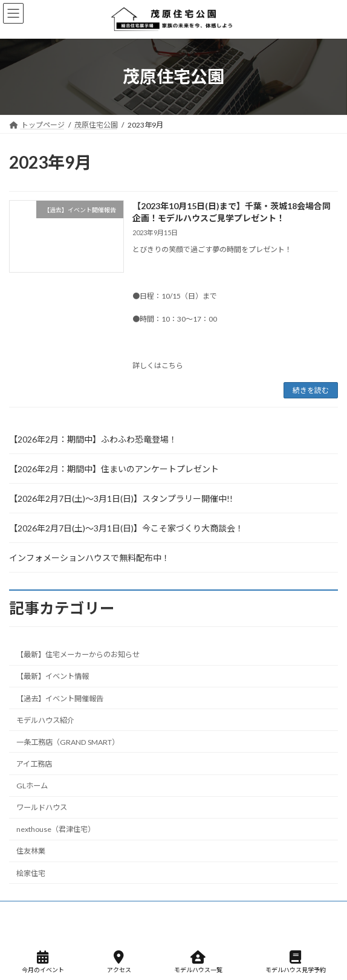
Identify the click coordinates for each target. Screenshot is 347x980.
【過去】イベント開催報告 (60, 699)
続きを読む (311, 390)
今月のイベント (43, 962)
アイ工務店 (34, 764)
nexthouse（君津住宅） (56, 830)
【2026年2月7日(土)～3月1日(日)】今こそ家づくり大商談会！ (126, 528)
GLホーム (32, 786)
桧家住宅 (31, 873)
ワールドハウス (42, 807)
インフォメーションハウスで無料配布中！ (89, 558)
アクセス (119, 962)
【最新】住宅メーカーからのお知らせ (78, 655)
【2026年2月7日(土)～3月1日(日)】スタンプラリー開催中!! (121, 498)
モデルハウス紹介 (45, 720)
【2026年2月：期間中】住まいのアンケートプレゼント (114, 469)
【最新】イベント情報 (53, 677)
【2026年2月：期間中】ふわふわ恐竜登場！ (93, 439)
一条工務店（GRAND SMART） (68, 742)
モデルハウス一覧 (198, 962)
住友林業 (31, 852)
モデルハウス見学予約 (296, 962)
